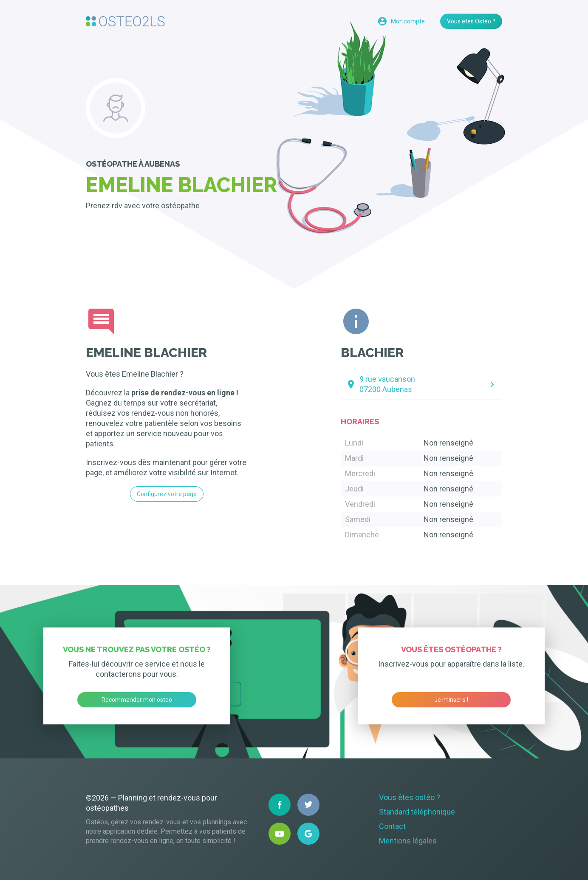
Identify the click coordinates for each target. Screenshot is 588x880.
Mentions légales (408, 841)
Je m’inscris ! (451, 700)
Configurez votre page (167, 494)
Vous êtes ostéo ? (410, 797)
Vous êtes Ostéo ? (471, 21)
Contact (392, 826)
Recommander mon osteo (137, 700)
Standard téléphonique (417, 812)
